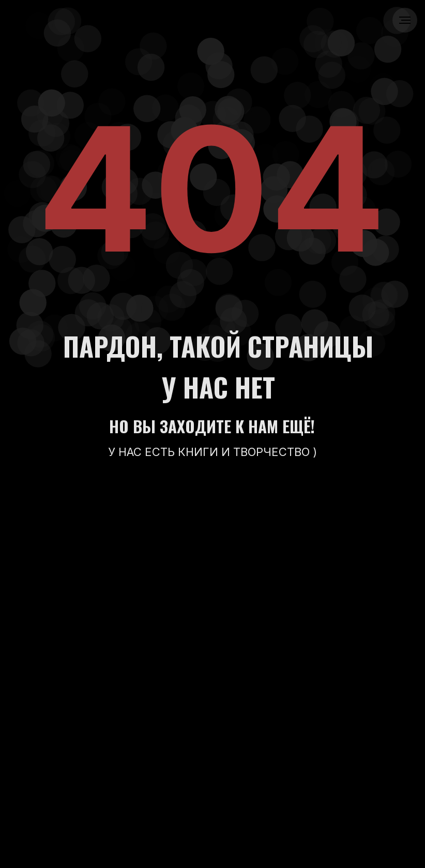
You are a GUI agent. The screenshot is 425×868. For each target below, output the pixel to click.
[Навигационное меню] (405, 20)
